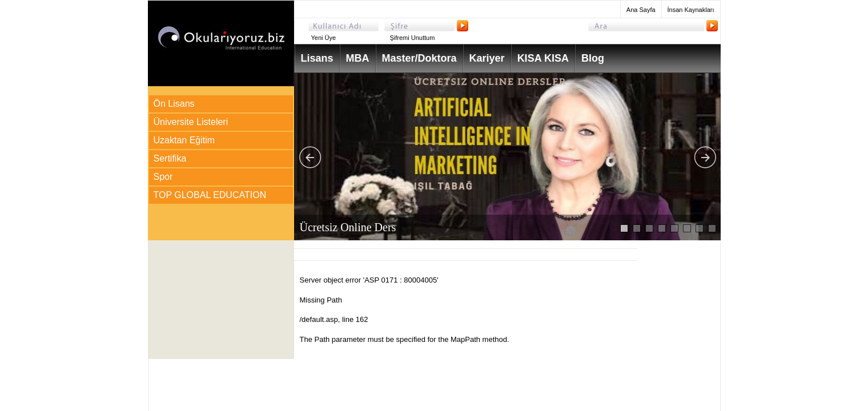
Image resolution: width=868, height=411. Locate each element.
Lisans (317, 58)
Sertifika (170, 158)
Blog (593, 58)
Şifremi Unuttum (413, 38)
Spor (163, 177)
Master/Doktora (419, 58)
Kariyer (487, 58)
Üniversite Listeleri (191, 122)
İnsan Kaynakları (691, 10)
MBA (358, 58)
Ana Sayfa (641, 10)
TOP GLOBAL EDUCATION (210, 195)
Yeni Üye (324, 38)
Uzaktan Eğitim (184, 140)
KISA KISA (543, 58)
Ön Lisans (174, 104)
